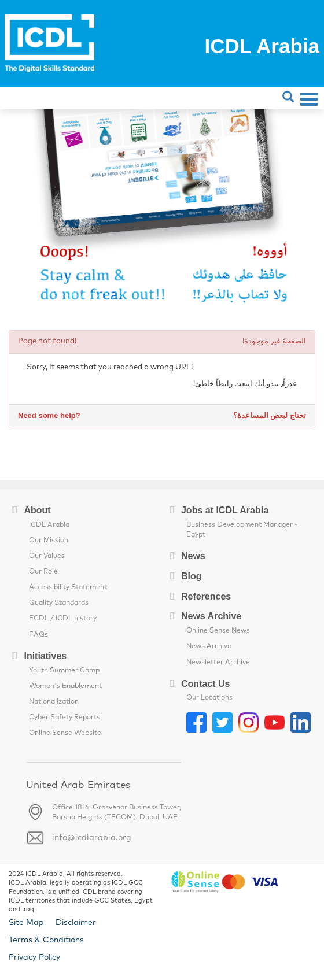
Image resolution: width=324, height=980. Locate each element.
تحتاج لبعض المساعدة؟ (270, 415)
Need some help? (49, 415)
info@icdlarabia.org (92, 838)
